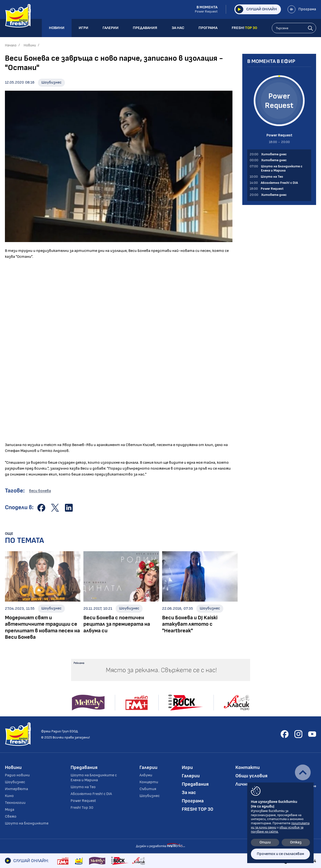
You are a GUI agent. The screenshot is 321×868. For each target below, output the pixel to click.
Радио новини (17, 775)
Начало (11, 45)
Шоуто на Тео (83, 787)
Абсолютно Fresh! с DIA (91, 794)
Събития (148, 789)
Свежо (11, 817)
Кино (9, 796)
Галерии (148, 767)
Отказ (296, 842)
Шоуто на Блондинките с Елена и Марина (94, 778)
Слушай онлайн (256, 9)
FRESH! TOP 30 (198, 809)
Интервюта (16, 789)
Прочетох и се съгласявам (280, 854)
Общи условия (251, 776)
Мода (10, 810)
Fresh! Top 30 (82, 808)
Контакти (248, 767)
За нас (189, 793)
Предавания (84, 767)
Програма (302, 9)
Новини (30, 45)
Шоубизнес (51, 82)
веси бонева (40, 491)
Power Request (83, 801)
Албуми (146, 775)
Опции (265, 842)
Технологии (15, 803)
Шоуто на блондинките (27, 823)
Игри (187, 767)
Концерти (149, 782)
